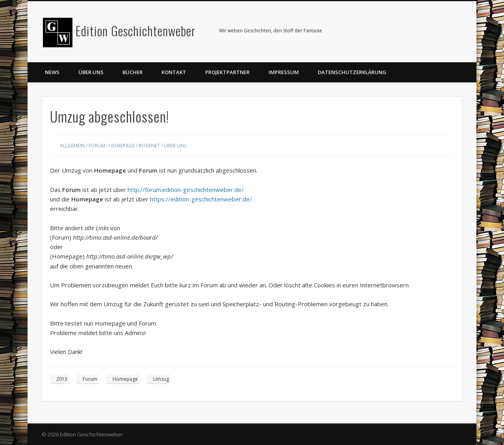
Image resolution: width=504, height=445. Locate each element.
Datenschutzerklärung (352, 72)
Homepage (122, 146)
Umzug (161, 379)
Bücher (132, 72)
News (52, 72)
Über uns (91, 72)
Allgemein (72, 146)
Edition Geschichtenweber (136, 31)
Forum (97, 146)
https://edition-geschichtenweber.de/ (201, 199)
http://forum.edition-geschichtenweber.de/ (186, 190)
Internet (149, 146)
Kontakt (174, 72)
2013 (62, 379)
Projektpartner (227, 72)
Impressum (284, 72)
